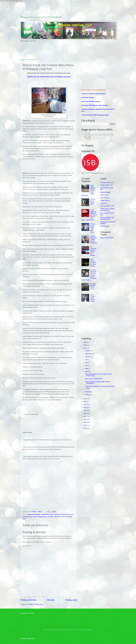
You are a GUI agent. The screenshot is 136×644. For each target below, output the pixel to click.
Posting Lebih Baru (28, 600)
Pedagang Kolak (42, 517)
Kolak (34, 517)
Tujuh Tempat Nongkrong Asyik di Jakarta (93, 263)
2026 (85, 342)
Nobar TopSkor (105, 198)
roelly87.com (37, 11)
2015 (85, 422)
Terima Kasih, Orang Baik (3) (94, 379)
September (89, 354)
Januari (88, 395)
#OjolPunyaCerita (59, 514)
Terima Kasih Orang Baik (92, 202)
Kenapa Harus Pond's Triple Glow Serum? (93, 228)
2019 (85, 410)
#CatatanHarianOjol (47, 514)
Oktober (88, 351)
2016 (85, 419)
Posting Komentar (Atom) (36, 604)
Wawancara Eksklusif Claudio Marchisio (94, 94)
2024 (85, 348)
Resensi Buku (104, 195)
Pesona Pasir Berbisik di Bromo (91, 101)
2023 (85, 399)
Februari (88, 392)
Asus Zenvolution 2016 (107, 206)
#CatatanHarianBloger (33, 514)
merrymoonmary (70, 630)
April (87, 369)
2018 (85, 413)
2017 (85, 416)
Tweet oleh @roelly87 (107, 238)
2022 (85, 401)
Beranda (51, 600)
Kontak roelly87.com (107, 185)
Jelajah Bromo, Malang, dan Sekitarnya (108, 209)
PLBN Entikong (105, 226)
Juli (86, 360)
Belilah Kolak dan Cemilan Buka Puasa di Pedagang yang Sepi (49, 77)
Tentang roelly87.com (107, 182)
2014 (85, 425)
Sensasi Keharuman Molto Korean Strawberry (94, 240)
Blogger (90, 630)
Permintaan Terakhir (88, 98)
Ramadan (51, 517)
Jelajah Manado (105, 200)
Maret (87, 372)
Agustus (88, 357)
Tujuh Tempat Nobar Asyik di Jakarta (93, 298)
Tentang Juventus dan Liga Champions (107, 218)
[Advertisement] (59, 50)
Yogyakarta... (104, 203)
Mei (87, 366)
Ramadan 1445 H (60, 517)
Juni (87, 363)
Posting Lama (71, 600)
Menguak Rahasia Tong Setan (93, 286)
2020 (85, 407)
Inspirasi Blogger (105, 192)
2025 (85, 345)
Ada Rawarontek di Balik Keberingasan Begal (95, 115)
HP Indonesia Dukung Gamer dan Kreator (93, 251)
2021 (85, 404)
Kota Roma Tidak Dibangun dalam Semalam (95, 105)
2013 (85, 428)
